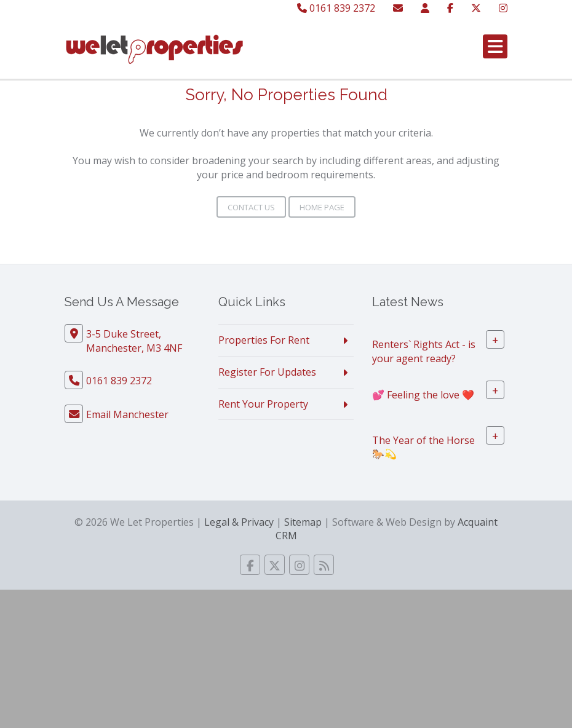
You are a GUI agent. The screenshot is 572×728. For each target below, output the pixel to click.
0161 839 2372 (336, 8)
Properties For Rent (264, 340)
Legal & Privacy (239, 522)
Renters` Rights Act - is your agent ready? (424, 351)
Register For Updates (267, 372)
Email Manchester (127, 414)
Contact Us (251, 207)
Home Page (322, 207)
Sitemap (303, 522)
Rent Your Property (263, 404)
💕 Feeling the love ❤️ (423, 394)
